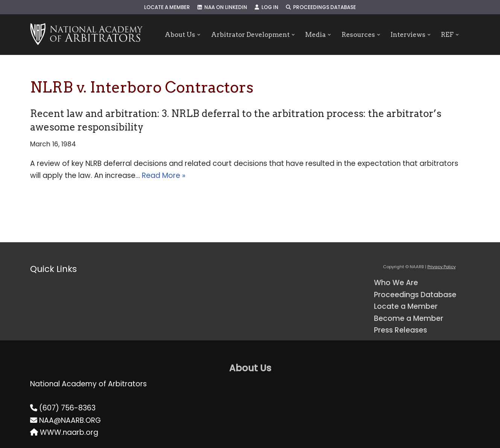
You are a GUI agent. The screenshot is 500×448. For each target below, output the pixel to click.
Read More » (164, 175)
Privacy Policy (441, 267)
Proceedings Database (321, 7)
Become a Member (409, 318)
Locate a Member (167, 7)
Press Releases (400, 330)
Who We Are (396, 283)
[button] (199, 35)
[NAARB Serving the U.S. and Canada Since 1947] (86, 35)
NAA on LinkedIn (222, 7)
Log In (267, 7)
